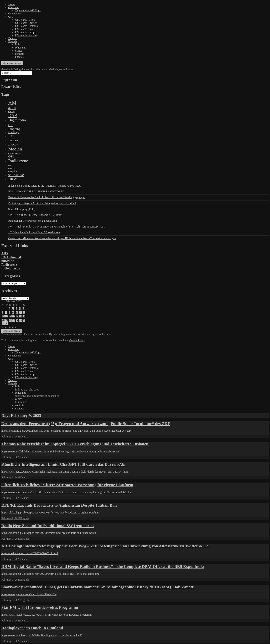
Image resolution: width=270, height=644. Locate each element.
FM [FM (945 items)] (11, 136)
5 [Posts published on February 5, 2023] (23, 309)
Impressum (9, 80)
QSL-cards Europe (25, 32)
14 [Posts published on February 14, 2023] (7, 316)
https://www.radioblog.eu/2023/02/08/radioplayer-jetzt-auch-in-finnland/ (41, 635)
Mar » (12, 328)
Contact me (15, 13)
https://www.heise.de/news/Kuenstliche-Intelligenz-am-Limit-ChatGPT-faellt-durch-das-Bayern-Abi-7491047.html (65, 472)
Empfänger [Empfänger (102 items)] (14, 132)
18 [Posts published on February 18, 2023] (20, 316)
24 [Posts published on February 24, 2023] (17, 320)
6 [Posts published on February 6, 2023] (3, 313)
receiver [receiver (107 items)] (12, 168)
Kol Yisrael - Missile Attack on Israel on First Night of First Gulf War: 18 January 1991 (56, 227)
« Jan (4, 328)
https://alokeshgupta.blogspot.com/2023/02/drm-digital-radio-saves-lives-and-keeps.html (50, 574)
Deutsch (13, 38)
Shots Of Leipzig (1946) (22, 209)
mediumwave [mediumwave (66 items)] (14, 153)
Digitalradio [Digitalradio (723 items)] (17, 120)
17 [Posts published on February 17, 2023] (17, 316)
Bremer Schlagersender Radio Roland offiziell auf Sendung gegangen (47, 197)
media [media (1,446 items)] (13, 144)
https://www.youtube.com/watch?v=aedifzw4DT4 (29, 594)
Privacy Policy (11, 87)
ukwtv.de (8, 261)
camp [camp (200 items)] (11, 111)
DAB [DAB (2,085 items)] (13, 115)
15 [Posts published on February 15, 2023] (10, 316)
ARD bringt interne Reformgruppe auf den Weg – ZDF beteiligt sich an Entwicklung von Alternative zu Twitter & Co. (105, 546)
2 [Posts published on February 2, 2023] (13, 309)
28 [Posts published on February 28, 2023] (7, 324)
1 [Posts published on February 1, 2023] (9, 309)
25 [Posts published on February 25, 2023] (20, 320)
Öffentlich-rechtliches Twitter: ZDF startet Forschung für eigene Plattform (67, 485)
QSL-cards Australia (26, 26)
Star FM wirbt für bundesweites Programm (40, 607)
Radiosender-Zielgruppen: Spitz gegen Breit (33, 221)
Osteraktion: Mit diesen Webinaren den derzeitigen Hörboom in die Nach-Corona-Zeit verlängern (62, 238)
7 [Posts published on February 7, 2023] (6, 313)
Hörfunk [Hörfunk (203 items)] (13, 140)
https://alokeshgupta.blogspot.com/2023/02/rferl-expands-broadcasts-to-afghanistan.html (50, 513)
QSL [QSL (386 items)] (11, 157)
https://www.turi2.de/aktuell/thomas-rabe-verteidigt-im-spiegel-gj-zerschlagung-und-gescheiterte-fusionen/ (60, 451)
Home (12, 4)
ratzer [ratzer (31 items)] (10, 165)
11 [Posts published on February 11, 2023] (20, 313)
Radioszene (9, 265)
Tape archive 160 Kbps (28, 10)
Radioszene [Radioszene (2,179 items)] (18, 161)
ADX (5, 253)
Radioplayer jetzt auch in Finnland (32, 628)
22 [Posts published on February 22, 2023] (10, 320)
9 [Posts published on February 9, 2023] (13, 313)
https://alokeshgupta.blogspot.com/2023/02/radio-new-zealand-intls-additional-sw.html (49, 533)
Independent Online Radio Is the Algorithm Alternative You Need (44, 186)
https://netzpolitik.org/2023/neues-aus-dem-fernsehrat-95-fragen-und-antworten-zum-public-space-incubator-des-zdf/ (66, 431)
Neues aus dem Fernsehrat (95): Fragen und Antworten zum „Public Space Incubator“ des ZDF (86, 424)
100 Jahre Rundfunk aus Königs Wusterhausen (34, 232)
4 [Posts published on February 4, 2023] (20, 309)
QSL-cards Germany (27, 35)
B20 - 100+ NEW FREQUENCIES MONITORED (36, 191)
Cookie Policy (77, 340)
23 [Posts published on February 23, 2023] (14, 320)
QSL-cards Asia (24, 29)
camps (19, 51)
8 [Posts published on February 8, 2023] (9, 313)
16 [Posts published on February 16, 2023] (14, 316)
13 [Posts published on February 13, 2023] (3, 316)
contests (20, 54)
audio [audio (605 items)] (12, 108)
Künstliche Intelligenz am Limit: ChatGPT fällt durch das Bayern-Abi (63, 464)
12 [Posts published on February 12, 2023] (24, 313)
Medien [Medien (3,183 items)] (15, 149)
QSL (11, 17)
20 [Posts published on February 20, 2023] (3, 320)
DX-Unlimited (11, 257)
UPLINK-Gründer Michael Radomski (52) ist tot (35, 215)
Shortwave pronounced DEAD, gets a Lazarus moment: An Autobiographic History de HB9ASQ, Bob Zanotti (98, 587)
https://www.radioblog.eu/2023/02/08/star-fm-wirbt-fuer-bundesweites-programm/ (47, 615)
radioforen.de (11, 268)
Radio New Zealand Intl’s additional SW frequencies (48, 526)
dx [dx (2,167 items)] (10, 125)
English (12, 41)
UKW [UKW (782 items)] (13, 179)
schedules (20, 48)
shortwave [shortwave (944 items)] (16, 175)
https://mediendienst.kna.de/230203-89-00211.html (30, 553)
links (18, 44)
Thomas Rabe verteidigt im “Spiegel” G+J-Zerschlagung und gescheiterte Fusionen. (75, 444)
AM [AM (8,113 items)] (12, 103)
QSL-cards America (26, 23)
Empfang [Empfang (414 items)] (14, 129)
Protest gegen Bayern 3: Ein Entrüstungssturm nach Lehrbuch (42, 203)
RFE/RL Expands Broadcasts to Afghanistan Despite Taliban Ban (59, 505)
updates (19, 57)
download (14, 7)
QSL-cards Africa (25, 20)
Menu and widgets (12, 63)
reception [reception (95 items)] (13, 171)
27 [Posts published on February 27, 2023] (3, 324)
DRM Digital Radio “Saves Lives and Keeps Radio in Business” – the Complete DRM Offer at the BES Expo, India (103, 566)
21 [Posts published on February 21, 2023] (7, 320)
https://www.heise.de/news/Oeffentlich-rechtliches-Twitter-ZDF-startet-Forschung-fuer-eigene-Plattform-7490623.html (67, 492)
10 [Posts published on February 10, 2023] (17, 313)
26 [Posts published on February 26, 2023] (24, 320)
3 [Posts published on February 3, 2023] (16, 309)
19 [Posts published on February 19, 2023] (24, 316)
